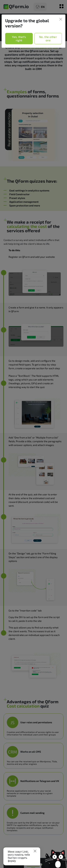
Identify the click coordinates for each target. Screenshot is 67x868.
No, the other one (48, 39)
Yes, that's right (19, 39)
